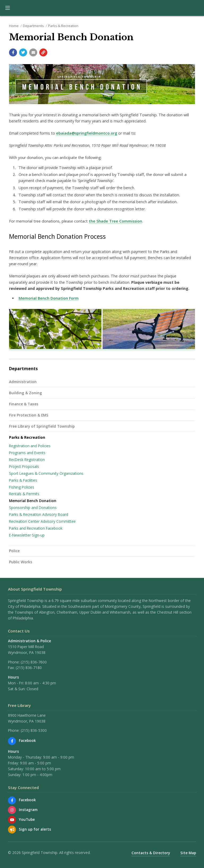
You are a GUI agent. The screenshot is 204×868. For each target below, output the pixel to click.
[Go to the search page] (195, 8)
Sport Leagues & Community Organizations (46, 473)
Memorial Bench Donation (33, 501)
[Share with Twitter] (23, 52)
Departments (33, 26)
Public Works (21, 562)
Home (14, 26)
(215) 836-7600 (34, 662)
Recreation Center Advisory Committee (42, 521)
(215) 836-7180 (29, 668)
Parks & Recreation (63, 26)
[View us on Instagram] (12, 810)
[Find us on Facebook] (12, 741)
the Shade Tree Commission (115, 221)
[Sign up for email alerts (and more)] (12, 830)
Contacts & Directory (151, 853)
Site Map (188, 853)
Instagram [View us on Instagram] (28, 810)
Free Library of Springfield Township (42, 426)
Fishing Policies (22, 487)
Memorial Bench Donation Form (49, 298)
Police (14, 551)
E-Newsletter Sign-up (27, 535)
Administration (23, 382)
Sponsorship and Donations (33, 508)
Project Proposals (24, 466)
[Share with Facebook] (13, 52)
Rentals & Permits (24, 494)
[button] (8, 8)
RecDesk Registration (27, 460)
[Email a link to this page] (33, 52)
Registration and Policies (30, 446)
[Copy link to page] (43, 52)
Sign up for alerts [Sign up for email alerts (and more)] (35, 829)
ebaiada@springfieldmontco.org (87, 133)
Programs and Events (27, 453)
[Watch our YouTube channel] (12, 820)
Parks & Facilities (23, 480)
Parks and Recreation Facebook (36, 528)
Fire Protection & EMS (29, 415)
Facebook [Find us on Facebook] (27, 740)
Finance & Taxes (24, 404)
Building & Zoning (25, 393)
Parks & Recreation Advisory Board (39, 514)
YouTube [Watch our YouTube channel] (27, 819)
